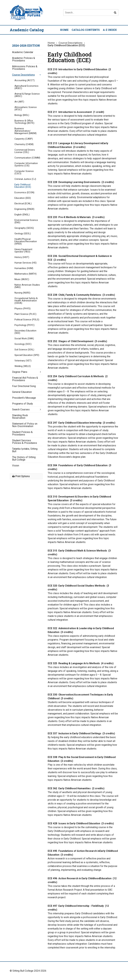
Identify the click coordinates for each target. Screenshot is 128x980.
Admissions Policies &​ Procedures (25, 68)
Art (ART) (19, 102)
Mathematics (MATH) (26, 274)
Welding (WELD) (23, 366)
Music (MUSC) (22, 279)
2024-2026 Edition (26, 45)
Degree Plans (20, 372)
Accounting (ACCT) (25, 80)
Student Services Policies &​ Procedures (25, 442)
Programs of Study (23, 404)
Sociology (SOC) (23, 344)
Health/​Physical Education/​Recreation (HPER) (26, 241)
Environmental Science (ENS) (26, 221)
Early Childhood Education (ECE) (23, 186)
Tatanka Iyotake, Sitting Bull (25, 450)
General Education (22, 392)
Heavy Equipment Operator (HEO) (23, 250)
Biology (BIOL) (22, 115)
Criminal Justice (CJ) (25, 179)
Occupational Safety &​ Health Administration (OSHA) (26, 301)
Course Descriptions (23, 75)
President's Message (24, 398)
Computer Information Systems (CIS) (26, 164)
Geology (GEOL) (23, 234)
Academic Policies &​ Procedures (24, 59)
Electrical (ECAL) (23, 204)
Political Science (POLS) (27, 320)
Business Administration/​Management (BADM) (26, 131)
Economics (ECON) (24, 192)
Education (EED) (23, 198)
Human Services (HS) (26, 263)
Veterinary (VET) (23, 361)
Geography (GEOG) (24, 228)
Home (64, 30)
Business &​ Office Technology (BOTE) (24, 122)
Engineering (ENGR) (24, 209)
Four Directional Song (24, 386)
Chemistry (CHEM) (24, 144)
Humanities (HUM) (24, 268)
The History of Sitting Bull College (24, 458)
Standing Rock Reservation (20, 417)
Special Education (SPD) (27, 355)
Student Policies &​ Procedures (22, 433)
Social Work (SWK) (24, 339)
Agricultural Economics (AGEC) (26, 87)
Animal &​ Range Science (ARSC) (27, 95)
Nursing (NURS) (22, 293)
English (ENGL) (22, 215)
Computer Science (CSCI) (24, 172)
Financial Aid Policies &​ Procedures (25, 379)
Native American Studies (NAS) (27, 286)
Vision (16, 466)
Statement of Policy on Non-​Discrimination (25, 425)
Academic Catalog (27, 30)
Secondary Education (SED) (25, 332)
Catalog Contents (86, 30)
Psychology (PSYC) (24, 325)
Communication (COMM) (27, 158)
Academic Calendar (23, 52)
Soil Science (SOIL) (24, 350)
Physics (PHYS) (23, 309)
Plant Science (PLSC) (25, 314)
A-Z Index (110, 30)
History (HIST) (22, 257)
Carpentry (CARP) (24, 139)
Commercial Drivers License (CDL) (25, 151)
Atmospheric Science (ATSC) (26, 108)
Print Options (21, 476)
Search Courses (21, 409)
